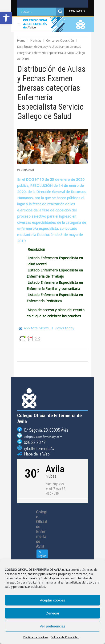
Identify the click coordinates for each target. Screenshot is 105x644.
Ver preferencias (52, 626)
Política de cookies (36, 637)
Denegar (52, 613)
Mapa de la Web (36, 454)
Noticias (36, 41)
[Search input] (38, 12)
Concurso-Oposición (60, 41)
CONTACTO (77, 11)
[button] (6, 18)
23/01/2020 (27, 170)
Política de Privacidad (65, 637)
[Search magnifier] (60, 12)
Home (21, 41)
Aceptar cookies (53, 600)
